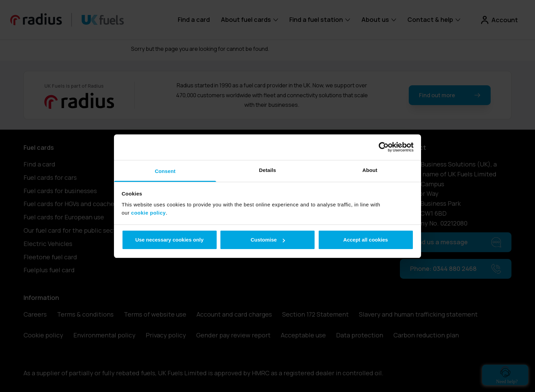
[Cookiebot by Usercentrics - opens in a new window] (384, 147)
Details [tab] (267, 170)
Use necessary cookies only (169, 240)
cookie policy (148, 213)
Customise (268, 240)
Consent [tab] (165, 171)
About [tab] (370, 170)
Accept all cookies (366, 240)
